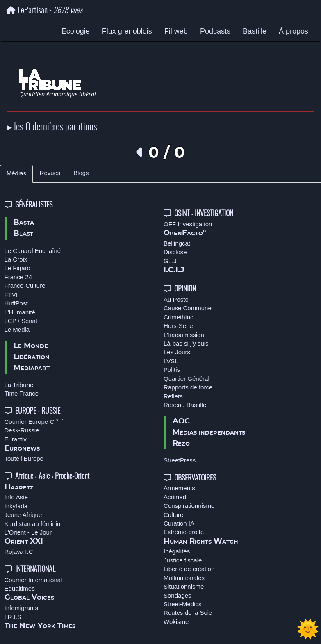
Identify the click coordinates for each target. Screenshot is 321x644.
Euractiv (16, 439)
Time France (22, 393)
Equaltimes (20, 588)
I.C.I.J (174, 270)
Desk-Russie (22, 430)
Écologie (76, 31)
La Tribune (19, 385)
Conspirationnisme (189, 506)
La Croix (16, 259)
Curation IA (179, 523)
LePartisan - (44, 10)
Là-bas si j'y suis (186, 343)
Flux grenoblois (127, 31)
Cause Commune (188, 308)
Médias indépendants (209, 432)
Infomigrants (22, 608)
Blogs (81, 173)
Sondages (178, 595)
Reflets (173, 396)
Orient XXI (24, 542)
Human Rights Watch (201, 542)
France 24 (18, 277)
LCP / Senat (21, 321)
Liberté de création (189, 569)
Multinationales (184, 578)
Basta (24, 223)
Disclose (175, 252)
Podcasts (215, 31)
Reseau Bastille (185, 405)
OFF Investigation (188, 224)
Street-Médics (183, 604)
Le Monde (31, 346)
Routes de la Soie (188, 613)
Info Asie (16, 497)
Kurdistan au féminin (33, 524)
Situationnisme (184, 586)
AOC (181, 421)
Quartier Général (187, 379)
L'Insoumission (184, 335)
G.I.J (170, 261)
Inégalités (177, 551)
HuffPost (16, 303)
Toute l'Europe (24, 459)
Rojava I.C (19, 552)
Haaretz (19, 487)
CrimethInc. (179, 317)
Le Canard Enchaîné (33, 251)
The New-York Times (40, 626)
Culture (173, 515)
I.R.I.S (13, 617)
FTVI (11, 295)
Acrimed (175, 497)
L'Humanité (20, 312)
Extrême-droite (184, 532)
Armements (179, 488)
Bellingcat (177, 243)
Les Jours (177, 352)
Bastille (255, 31)
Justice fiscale (183, 560)
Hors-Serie (178, 326)
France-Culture (25, 286)
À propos (294, 31)
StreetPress (180, 460)
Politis (172, 370)
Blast (23, 234)
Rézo (181, 444)
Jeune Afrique (23, 515)
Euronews (22, 448)
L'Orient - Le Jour (28, 532)
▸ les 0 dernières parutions (52, 127)
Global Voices (29, 598)
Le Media (17, 329)
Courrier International (33, 580)
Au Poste (176, 299)
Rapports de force (188, 387)
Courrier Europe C (34, 422)
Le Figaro (17, 268)
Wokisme (176, 622)
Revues (50, 173)
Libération (32, 357)
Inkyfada (16, 506)
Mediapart (32, 368)
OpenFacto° (185, 233)
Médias (16, 173)
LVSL (171, 361)
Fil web (176, 31)
